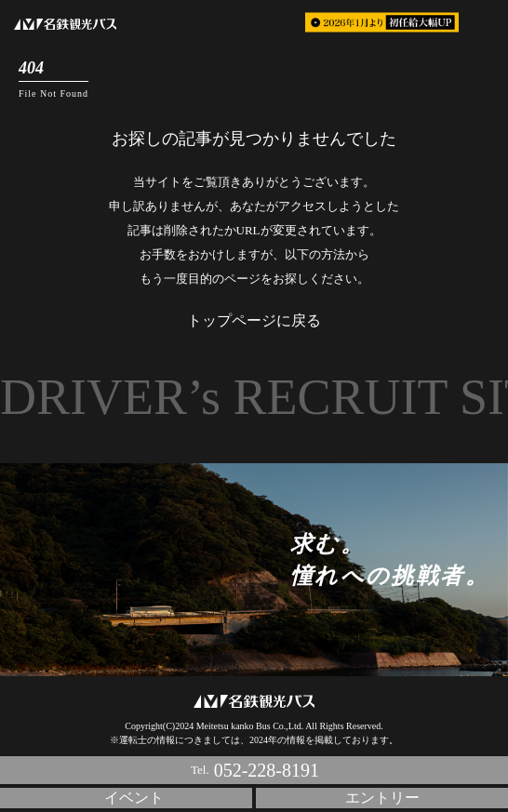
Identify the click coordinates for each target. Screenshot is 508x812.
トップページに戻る (254, 320)
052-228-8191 (267, 770)
